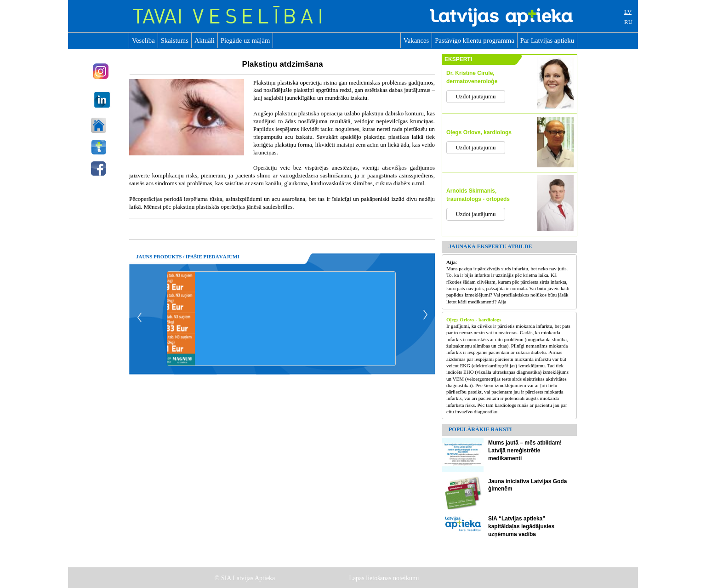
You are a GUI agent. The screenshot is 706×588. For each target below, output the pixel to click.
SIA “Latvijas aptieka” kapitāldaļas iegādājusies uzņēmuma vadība (521, 526)
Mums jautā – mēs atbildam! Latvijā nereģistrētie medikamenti (525, 451)
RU (628, 22)
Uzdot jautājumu (475, 96)
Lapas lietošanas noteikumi (385, 578)
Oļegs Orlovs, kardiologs (479, 132)
